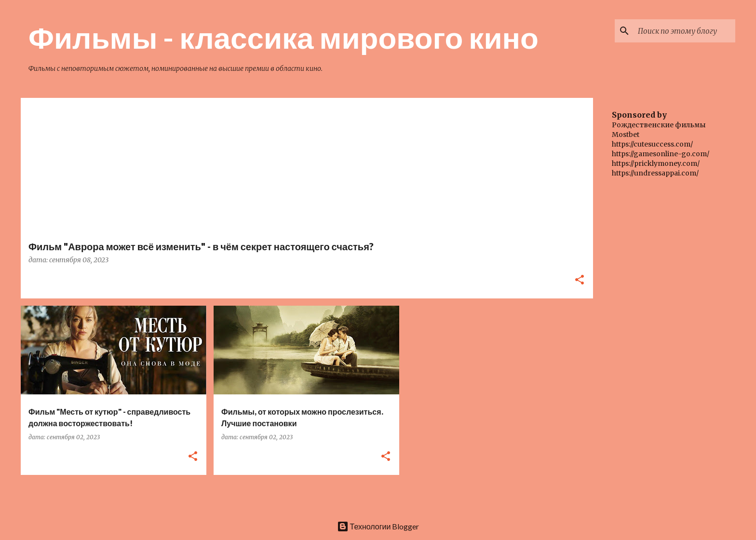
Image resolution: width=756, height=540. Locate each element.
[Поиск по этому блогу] (685, 31)
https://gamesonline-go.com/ (661, 154)
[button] (580, 280)
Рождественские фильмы (659, 125)
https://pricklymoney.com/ (656, 163)
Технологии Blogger (378, 526)
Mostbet (626, 135)
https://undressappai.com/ (655, 173)
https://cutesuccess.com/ (652, 144)
